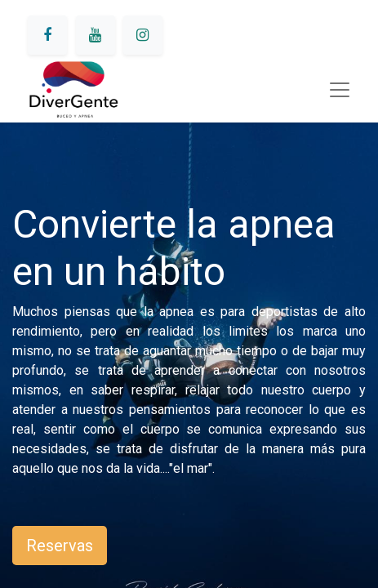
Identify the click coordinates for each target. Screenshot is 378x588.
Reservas (60, 546)
